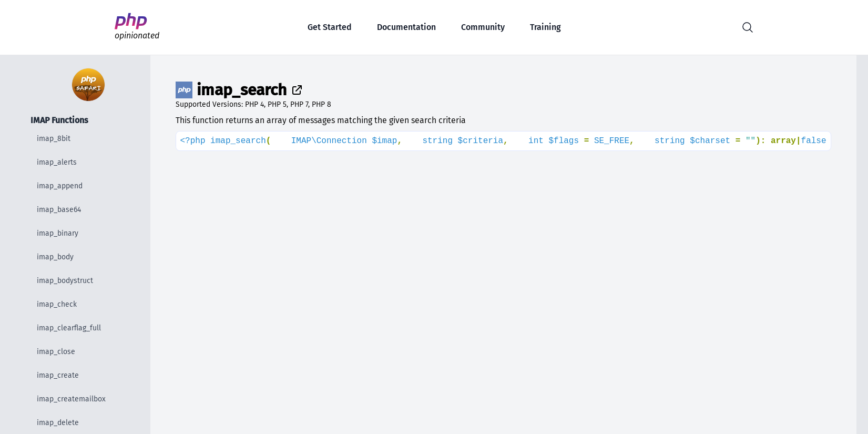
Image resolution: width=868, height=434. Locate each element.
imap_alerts (57, 162)
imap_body (55, 257)
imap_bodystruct (65, 281)
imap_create (58, 375)
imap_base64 (59, 210)
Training (545, 27)
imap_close (56, 352)
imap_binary (58, 233)
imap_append (60, 186)
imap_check (57, 304)
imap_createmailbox (71, 399)
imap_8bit (54, 139)
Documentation (406, 27)
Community (483, 27)
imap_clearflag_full (69, 328)
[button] (748, 27)
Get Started (330, 27)
